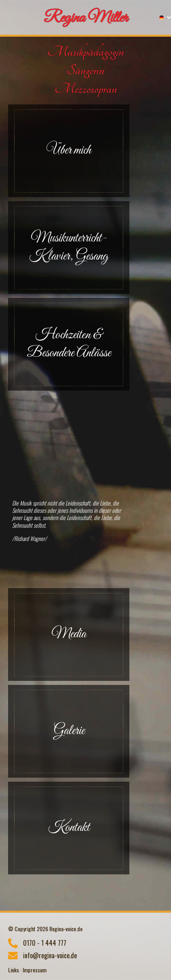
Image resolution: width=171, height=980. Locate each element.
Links (14, 970)
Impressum (35, 970)
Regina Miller (86, 18)
